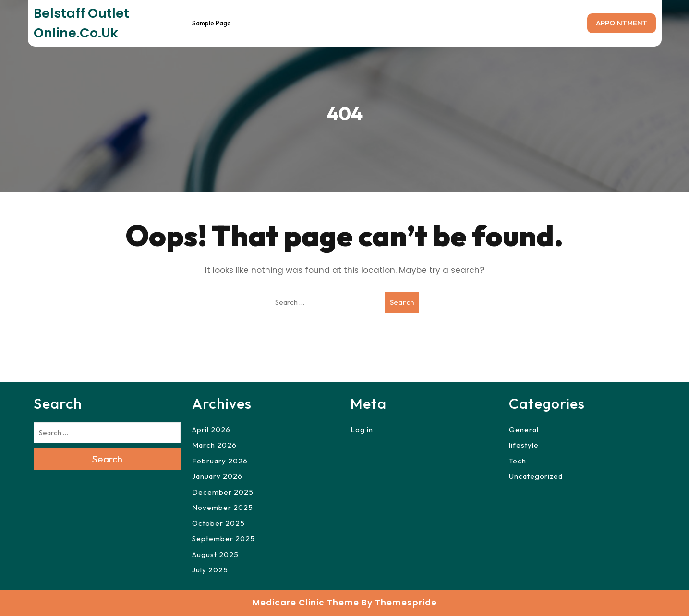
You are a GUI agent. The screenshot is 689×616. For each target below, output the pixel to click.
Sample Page (212, 23)
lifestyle (524, 445)
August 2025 (215, 554)
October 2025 (218, 523)
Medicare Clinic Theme (306, 603)
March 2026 (214, 445)
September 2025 (224, 539)
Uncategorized (536, 476)
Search (402, 302)
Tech (518, 461)
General (524, 430)
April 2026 (211, 430)
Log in (362, 430)
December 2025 (223, 492)
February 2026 (220, 461)
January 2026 (217, 476)
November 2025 (223, 507)
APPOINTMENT (622, 23)
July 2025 (210, 570)
